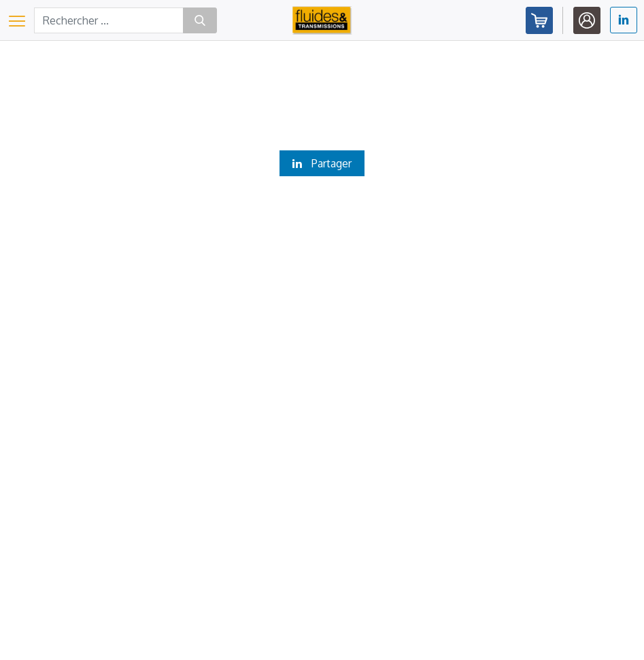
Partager (322, 163)
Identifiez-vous (587, 20)
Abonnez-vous (539, 20)
